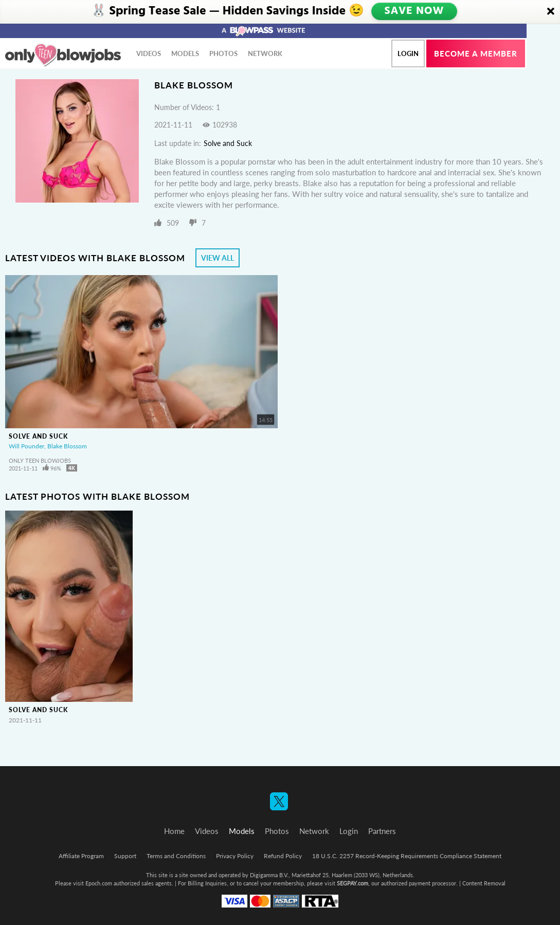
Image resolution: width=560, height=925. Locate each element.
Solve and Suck (228, 143)
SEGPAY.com (353, 883)
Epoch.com (99, 883)
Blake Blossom (67, 446)
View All (218, 258)
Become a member (476, 53)
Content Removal (484, 883)
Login (408, 53)
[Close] (551, 12)
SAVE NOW (415, 11)
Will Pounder (26, 446)
